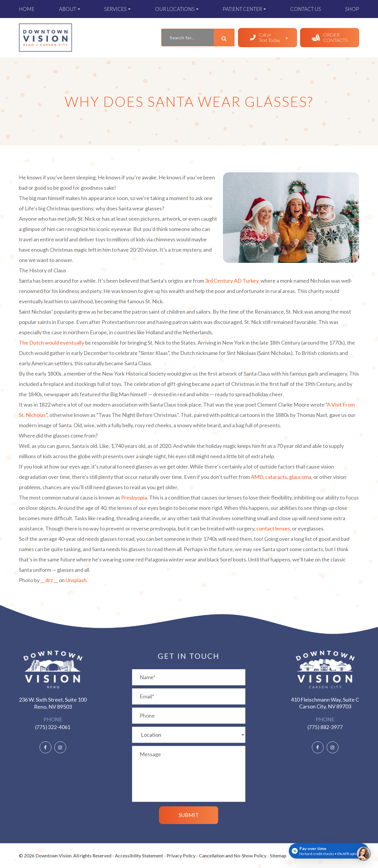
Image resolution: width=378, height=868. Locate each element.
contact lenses (273, 528)
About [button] (70, 9)
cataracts (276, 477)
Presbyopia (134, 497)
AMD (257, 477)
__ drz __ (49, 580)
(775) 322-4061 (53, 727)
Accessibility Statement (139, 855)
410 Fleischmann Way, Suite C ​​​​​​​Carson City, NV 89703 (325, 703)
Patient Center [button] (244, 9)
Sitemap (278, 855)
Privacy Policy (181, 855)
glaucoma (300, 477)
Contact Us (306, 9)
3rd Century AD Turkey (232, 281)
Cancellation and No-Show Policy (233, 855)
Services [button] (117, 9)
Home (27, 9)
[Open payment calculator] (329, 851)
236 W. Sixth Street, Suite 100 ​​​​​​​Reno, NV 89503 (53, 703)
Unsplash (76, 580)
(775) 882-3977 (325, 727)
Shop (352, 9)
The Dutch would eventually (52, 343)
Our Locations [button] (177, 9)
